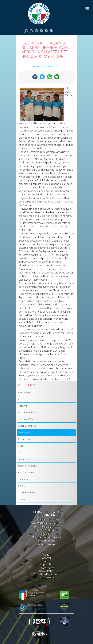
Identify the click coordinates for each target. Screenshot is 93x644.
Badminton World (27, 419)
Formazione (24, 459)
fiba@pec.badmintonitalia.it (46, 537)
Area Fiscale (24, 393)
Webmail (46, 558)
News (47, 561)
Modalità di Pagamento (47, 574)
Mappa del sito (46, 564)
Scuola (22, 486)
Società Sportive (27, 492)
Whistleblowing (47, 578)
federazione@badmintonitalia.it (47, 534)
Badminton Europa (27, 413)
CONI (21, 446)
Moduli (46, 555)
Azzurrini (22, 406)
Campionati (24, 432)
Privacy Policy (46, 568)
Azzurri (22, 399)
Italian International (28, 466)
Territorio (23, 499)
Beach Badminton (27, 426)
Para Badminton (26, 472)
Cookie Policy (46, 571)
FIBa (20, 452)
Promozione (24, 479)
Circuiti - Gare (25, 439)
